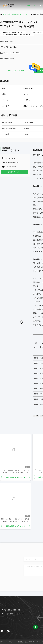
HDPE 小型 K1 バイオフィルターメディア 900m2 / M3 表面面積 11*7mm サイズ (15, 520)
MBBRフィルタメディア (20, 14)
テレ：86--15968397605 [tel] (11, 610)
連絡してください (16, 71)
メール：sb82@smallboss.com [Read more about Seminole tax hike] (13, 614)
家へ (4, 14)
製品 (9, 14)
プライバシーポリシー (8, 642)
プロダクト (31, 5)
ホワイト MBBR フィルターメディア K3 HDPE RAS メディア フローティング (15, 471)
